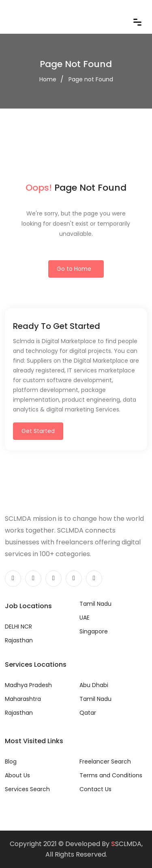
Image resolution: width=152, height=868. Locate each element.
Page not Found (91, 79)
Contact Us (95, 789)
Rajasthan (19, 640)
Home (48, 79)
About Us (17, 775)
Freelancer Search (105, 761)
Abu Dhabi (94, 685)
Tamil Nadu (95, 604)
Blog (11, 761)
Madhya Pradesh (28, 685)
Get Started (38, 431)
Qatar (88, 713)
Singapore (94, 631)
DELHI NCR (18, 627)
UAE (85, 618)
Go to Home (74, 269)
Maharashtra (23, 699)
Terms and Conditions (111, 775)
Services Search (27, 789)
